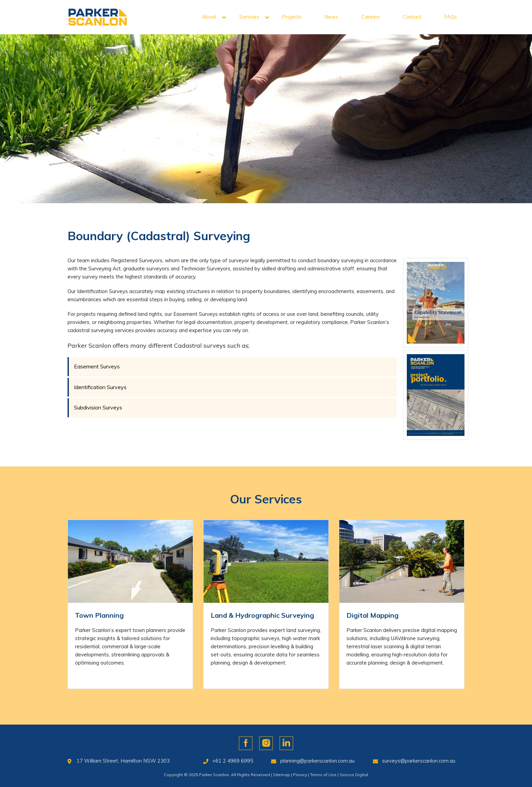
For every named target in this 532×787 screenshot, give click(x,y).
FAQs (451, 17)
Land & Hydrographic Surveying (262, 615)
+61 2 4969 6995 (233, 761)
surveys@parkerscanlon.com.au (419, 761)
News (331, 17)
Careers (371, 17)
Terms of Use (323, 775)
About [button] (209, 17)
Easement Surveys (97, 366)
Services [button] (249, 17)
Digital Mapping (373, 615)
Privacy (300, 775)
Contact (412, 17)
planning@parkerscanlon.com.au (317, 761)
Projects (292, 17)
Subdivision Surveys (98, 407)
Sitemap (282, 775)
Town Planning (99, 615)
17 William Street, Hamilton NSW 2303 (123, 761)
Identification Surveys (100, 387)
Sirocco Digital (354, 775)
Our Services (266, 499)
